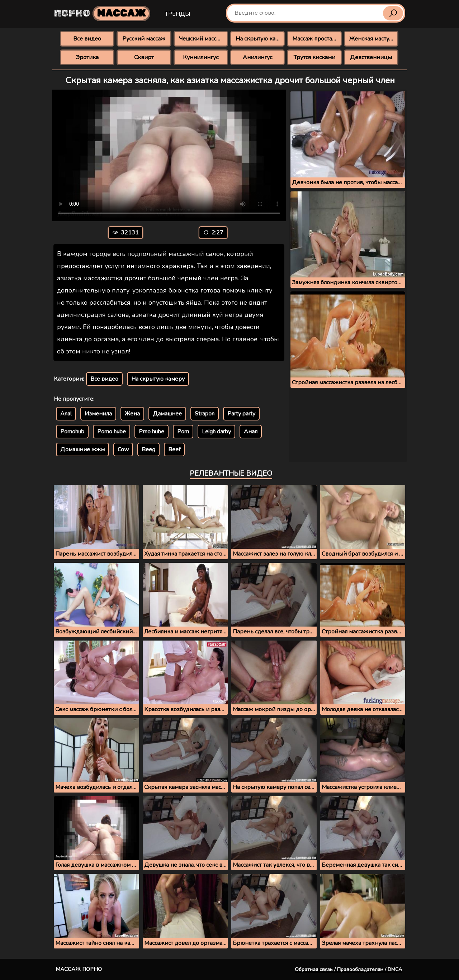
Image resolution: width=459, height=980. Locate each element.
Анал (251, 432)
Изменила (98, 414)
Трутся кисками (314, 57)
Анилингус (257, 57)
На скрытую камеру (260, 39)
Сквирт (144, 57)
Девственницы (371, 57)
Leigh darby (216, 432)
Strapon (205, 414)
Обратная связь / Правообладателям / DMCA (348, 969)
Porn (183, 432)
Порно (102, 13)
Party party (241, 414)
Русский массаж (144, 39)
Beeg (148, 449)
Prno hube (152, 432)
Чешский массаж (201, 39)
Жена (132, 414)
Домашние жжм (82, 449)
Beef (174, 449)
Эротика (87, 57)
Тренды (178, 14)
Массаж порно (79, 969)
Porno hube (112, 432)
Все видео (87, 39)
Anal (66, 414)
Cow (123, 449)
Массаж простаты (316, 39)
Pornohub (72, 432)
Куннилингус (201, 57)
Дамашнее (167, 414)
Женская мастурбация (374, 39)
